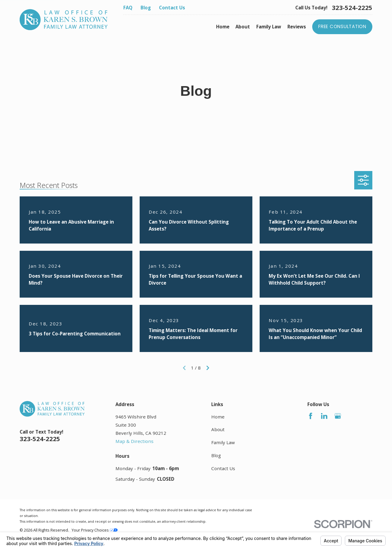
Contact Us (172, 8)
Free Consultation (342, 26)
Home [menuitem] (223, 27)
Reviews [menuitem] (297, 27)
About (218, 429)
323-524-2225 (352, 8)
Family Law (223, 442)
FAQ (128, 8)
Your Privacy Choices (95, 530)
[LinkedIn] (324, 416)
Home (218, 417)
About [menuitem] (243, 27)
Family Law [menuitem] (269, 27)
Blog (146, 8)
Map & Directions (134, 441)
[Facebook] (311, 416)
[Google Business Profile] (338, 416)
